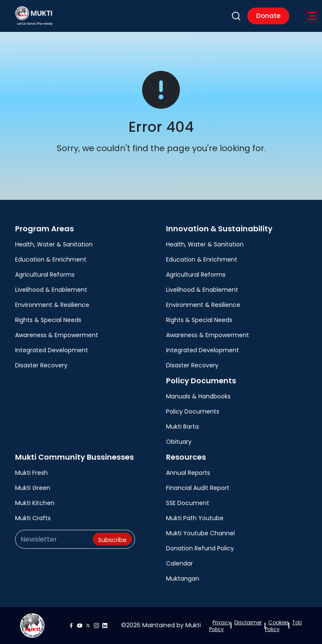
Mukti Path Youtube (195, 518)
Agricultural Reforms (45, 275)
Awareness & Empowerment (57, 335)
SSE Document (188, 503)
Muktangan (183, 579)
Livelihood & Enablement (51, 290)
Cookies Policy (277, 626)
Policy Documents (193, 411)
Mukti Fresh (31, 473)
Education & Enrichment (51, 259)
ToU (297, 622)
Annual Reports (188, 473)
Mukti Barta (182, 427)
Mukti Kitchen (35, 503)
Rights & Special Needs (48, 320)
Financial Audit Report (198, 488)
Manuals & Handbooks (198, 396)
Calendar (179, 563)
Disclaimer (248, 622)
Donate (268, 16)
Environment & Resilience (52, 305)
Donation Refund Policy (200, 548)
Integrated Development (52, 350)
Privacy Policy (220, 626)
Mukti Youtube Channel (200, 533)
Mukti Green (33, 488)
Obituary (179, 442)
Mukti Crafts (33, 518)
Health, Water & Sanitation (54, 244)
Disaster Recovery (41, 365)
